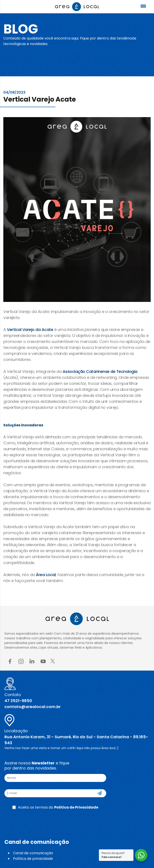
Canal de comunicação (33, 853)
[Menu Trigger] (143, 6)
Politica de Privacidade (76, 807)
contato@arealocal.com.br (33, 707)
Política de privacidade (33, 859)
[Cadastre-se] (100, 793)
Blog (21, 29)
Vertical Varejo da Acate (30, 330)
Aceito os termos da (55, 807)
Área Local (46, 575)
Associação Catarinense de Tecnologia (100, 371)
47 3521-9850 (18, 701)
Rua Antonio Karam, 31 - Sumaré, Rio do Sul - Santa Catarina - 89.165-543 (76, 740)
